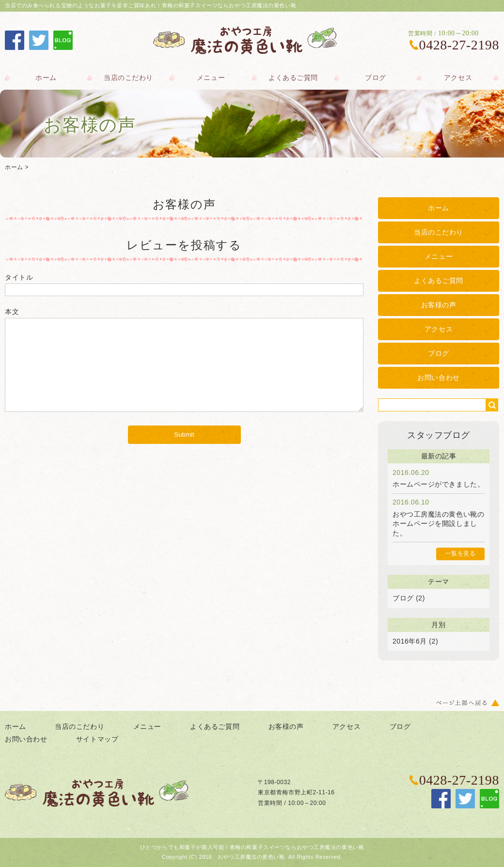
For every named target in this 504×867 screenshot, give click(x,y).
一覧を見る (461, 553)
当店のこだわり (128, 78)
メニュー (211, 78)
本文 (12, 312)
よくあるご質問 (293, 78)
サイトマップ (97, 739)
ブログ (376, 78)
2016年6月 (410, 641)
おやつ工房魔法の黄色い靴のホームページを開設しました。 (438, 524)
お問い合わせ (438, 378)
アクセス (458, 78)
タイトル (19, 277)
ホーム (46, 78)
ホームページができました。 (438, 484)
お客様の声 (439, 305)
